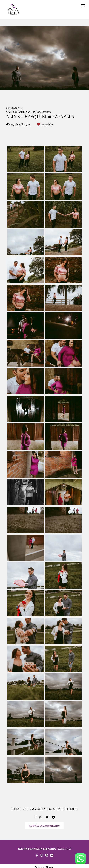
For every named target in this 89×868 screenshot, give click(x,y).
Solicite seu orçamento (44, 826)
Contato (64, 849)
